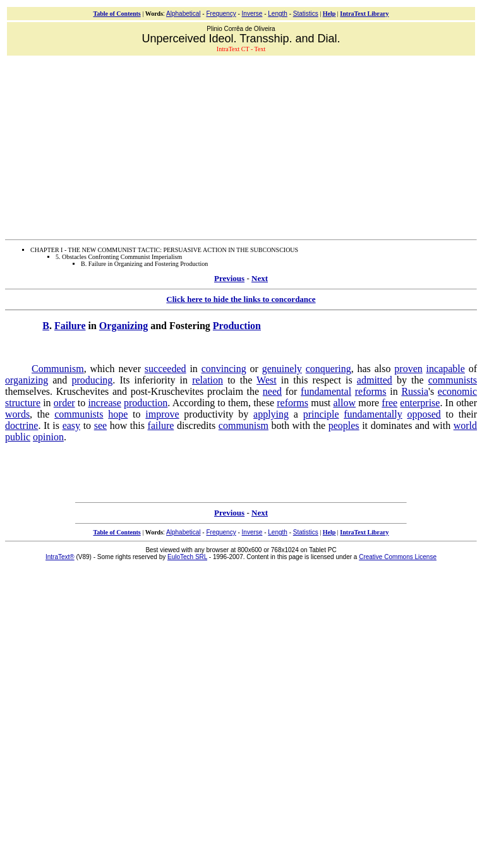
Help (329, 14)
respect (327, 380)
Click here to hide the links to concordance (241, 299)
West (267, 380)
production (146, 403)
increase (104, 403)
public (18, 437)
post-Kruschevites (167, 391)
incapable (446, 369)
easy (71, 425)
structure (23, 403)
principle (321, 414)
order (64, 403)
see (100, 425)
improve (162, 414)
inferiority (155, 380)
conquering (328, 369)
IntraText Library (364, 14)
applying (271, 414)
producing (92, 380)
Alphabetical (183, 14)
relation (208, 380)
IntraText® (60, 557)
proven (408, 369)
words (17, 414)
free (389, 403)
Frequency (221, 14)
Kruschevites (83, 391)
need (272, 391)
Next (260, 278)
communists (453, 380)
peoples (344, 425)
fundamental (326, 391)
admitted (375, 380)
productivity (208, 414)
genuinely (282, 369)
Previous (229, 278)
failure (161, 425)
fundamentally (373, 414)
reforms (371, 391)
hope (118, 414)
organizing (27, 380)
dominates (392, 425)
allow (345, 403)
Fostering (190, 326)
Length (278, 14)
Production (237, 326)
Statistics (306, 14)
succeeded (166, 369)
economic (457, 391)
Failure (70, 326)
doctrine (21, 425)
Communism (58, 369)
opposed (424, 414)
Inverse (252, 14)
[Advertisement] (244, 146)
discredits (196, 425)
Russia (415, 391)
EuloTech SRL (187, 557)
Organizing (124, 326)
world (465, 425)
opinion (48, 437)
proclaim (225, 391)
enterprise (420, 403)
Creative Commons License (398, 557)
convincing (224, 369)
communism (244, 425)
